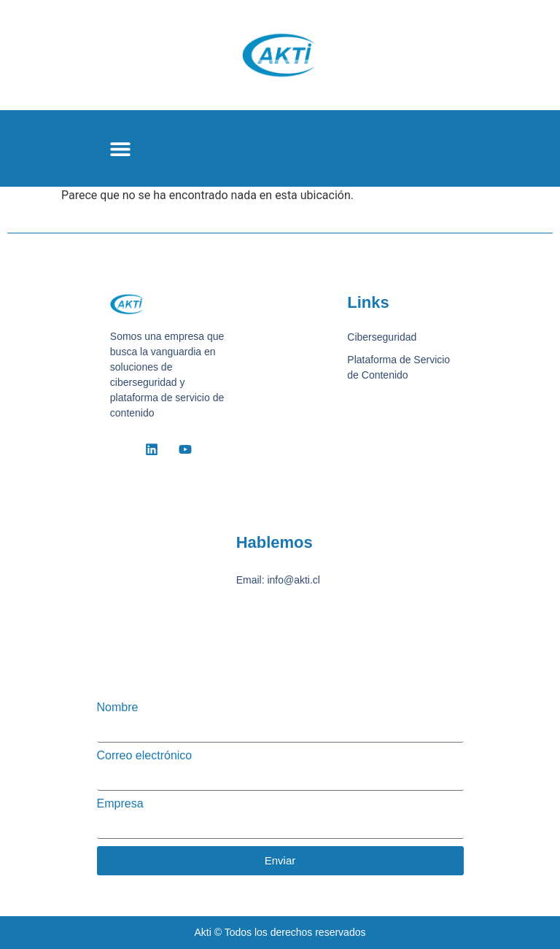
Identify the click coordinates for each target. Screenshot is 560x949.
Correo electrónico (145, 756)
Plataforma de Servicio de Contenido (398, 367)
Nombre (118, 708)
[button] (121, 148)
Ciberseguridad (382, 337)
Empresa (120, 804)
